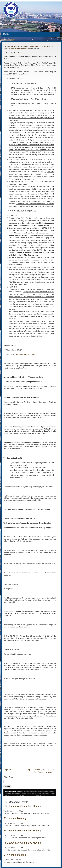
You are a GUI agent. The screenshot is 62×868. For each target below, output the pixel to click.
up (29, 770)
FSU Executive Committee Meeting (22, 806)
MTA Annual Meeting (15, 855)
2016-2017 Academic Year (23, 48)
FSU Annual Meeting (15, 818)
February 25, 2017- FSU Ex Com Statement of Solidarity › (45, 771)
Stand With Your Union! (13, 791)
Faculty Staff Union (15, 21)
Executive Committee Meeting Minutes (28, 46)
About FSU (12, 46)
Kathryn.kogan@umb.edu (25, 355)
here (8, 862)
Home (6, 46)
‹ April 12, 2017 (10, 770)
